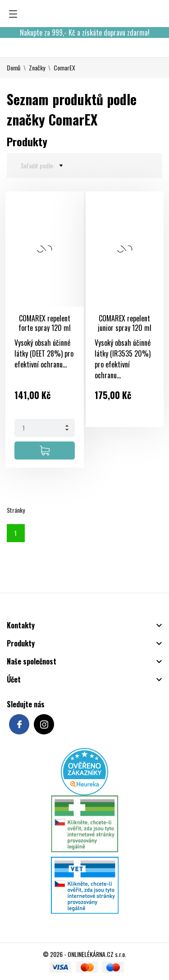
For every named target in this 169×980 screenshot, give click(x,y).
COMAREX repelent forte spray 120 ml (45, 323)
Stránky (16, 510)
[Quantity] (45, 428)
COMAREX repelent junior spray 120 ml (125, 323)
